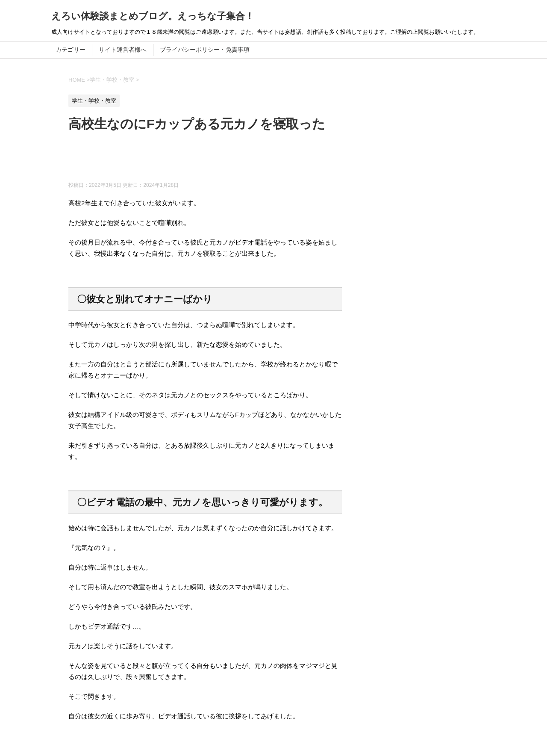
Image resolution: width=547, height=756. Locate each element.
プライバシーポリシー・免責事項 (205, 50)
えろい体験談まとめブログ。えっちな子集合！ (153, 16)
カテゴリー (71, 50)
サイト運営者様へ (123, 50)
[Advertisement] (224, 160)
